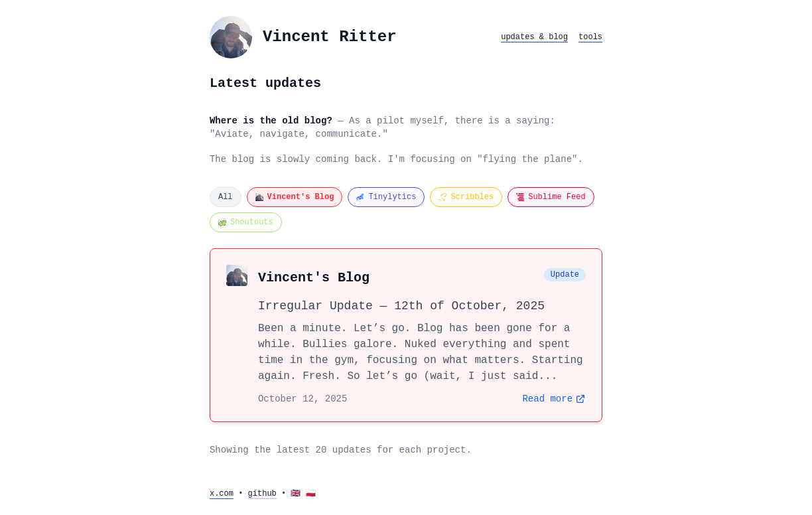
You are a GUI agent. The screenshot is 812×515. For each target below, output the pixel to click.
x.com (222, 494)
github (262, 494)
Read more (554, 399)
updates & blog (534, 37)
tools (590, 37)
